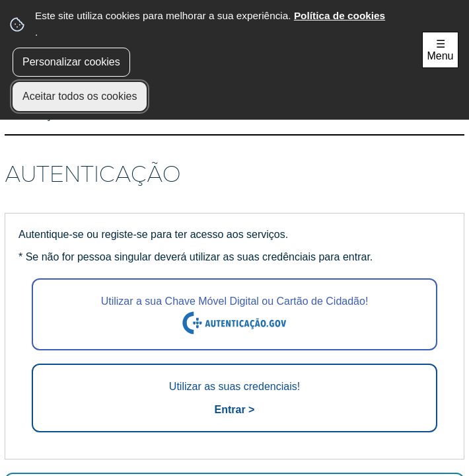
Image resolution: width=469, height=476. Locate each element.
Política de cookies (340, 16)
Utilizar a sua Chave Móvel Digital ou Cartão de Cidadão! (235, 316)
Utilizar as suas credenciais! (234, 399)
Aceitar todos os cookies (80, 96)
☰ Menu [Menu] (440, 50)
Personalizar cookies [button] (71, 62)
